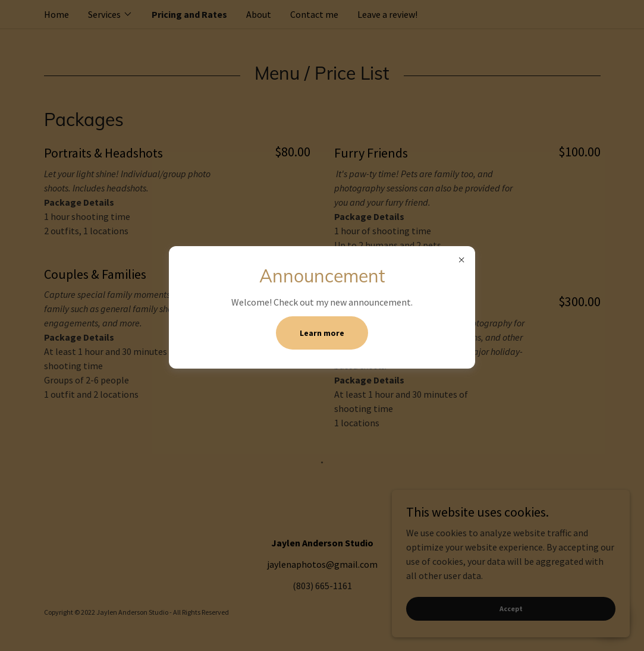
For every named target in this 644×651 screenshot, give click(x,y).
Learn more (322, 333)
